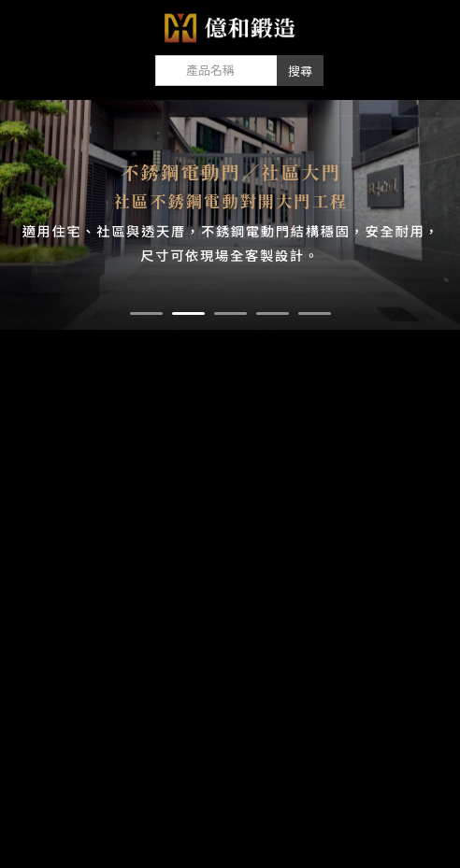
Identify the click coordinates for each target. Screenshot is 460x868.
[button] (146, 313)
